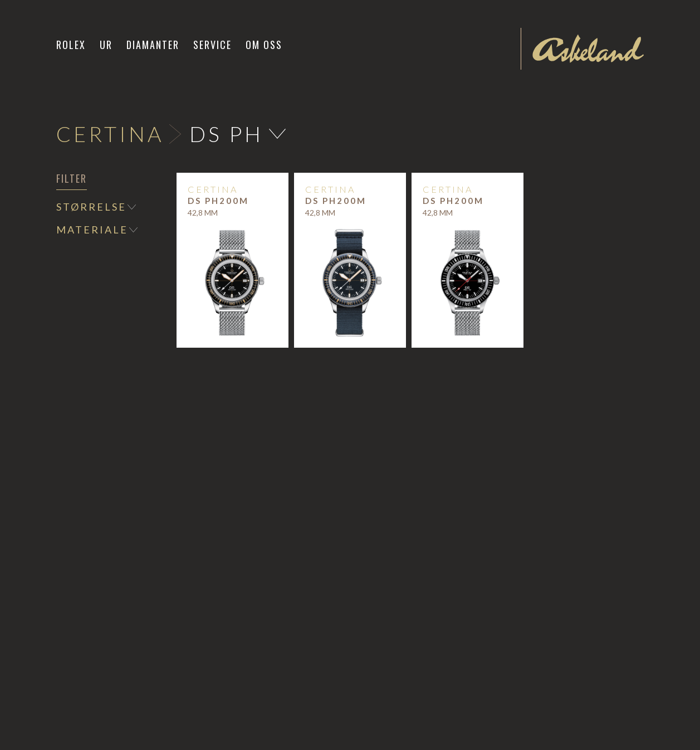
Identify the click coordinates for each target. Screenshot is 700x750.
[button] (106, 45)
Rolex (71, 45)
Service (212, 45)
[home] (588, 48)
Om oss (264, 45)
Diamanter (153, 45)
